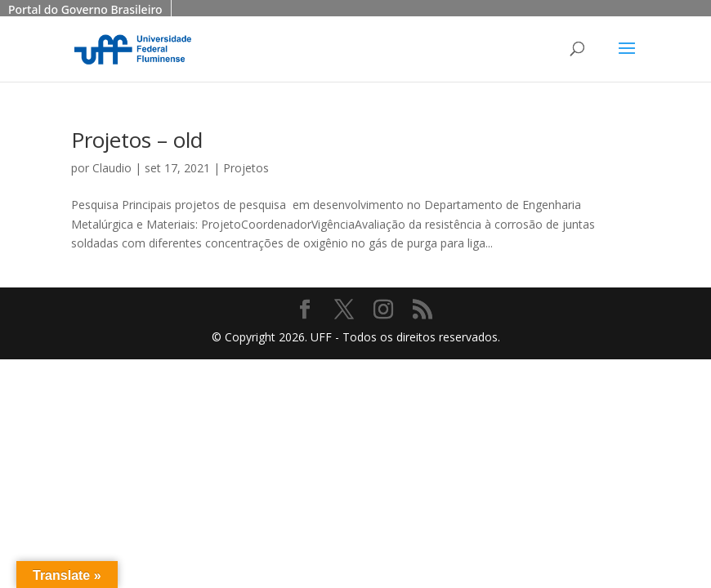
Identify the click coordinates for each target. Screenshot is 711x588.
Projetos (246, 168)
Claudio (112, 168)
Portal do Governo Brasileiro (85, 9)
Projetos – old (137, 140)
